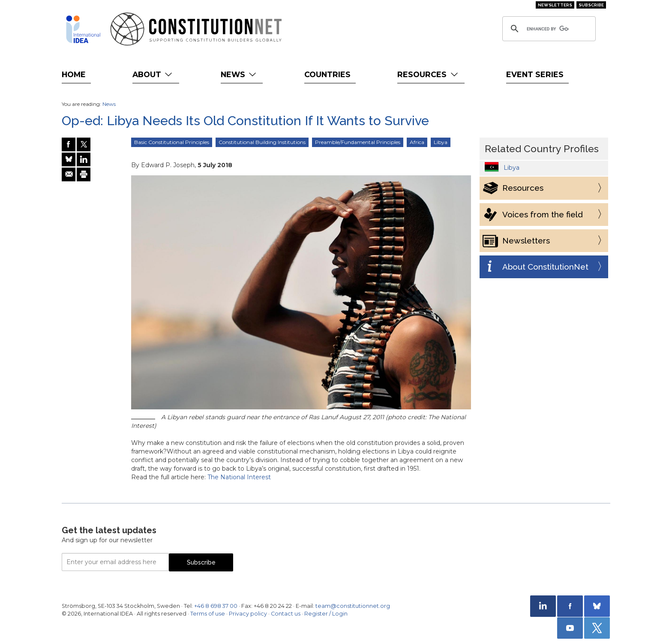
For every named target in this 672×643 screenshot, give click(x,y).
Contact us (286, 614)
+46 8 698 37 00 (216, 606)
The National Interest (239, 477)
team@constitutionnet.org (353, 606)
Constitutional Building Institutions (262, 142)
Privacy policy (248, 614)
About (153, 74)
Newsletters (555, 5)
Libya (441, 142)
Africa (417, 142)
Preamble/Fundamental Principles (358, 142)
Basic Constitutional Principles (172, 142)
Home (74, 74)
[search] (548, 29)
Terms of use (208, 614)
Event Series (535, 74)
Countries (327, 74)
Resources (428, 74)
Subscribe (591, 5)
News (239, 74)
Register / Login (326, 614)
